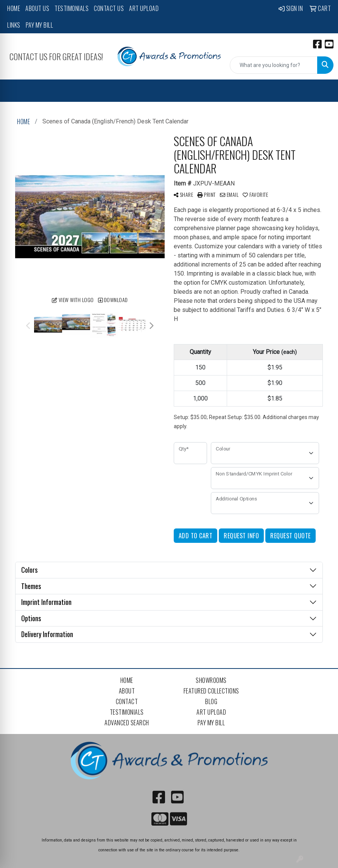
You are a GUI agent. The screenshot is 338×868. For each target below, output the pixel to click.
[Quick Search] (274, 65)
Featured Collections (211, 691)
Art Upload (144, 8)
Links (14, 25)
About (127, 691)
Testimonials (72, 8)
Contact (127, 701)
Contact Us (109, 8)
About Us (37, 8)
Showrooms (211, 680)
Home (14, 8)
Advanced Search (127, 723)
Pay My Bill (40, 25)
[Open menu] (323, 91)
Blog (211, 701)
